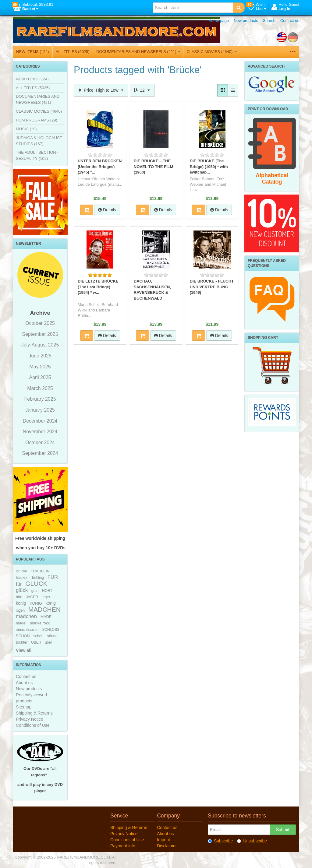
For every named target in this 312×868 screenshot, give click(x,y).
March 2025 (40, 388)
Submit (283, 830)
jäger (46, 597)
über (48, 642)
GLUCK (36, 583)
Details (107, 210)
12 (142, 90)
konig (21, 603)
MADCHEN (44, 609)
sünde (52, 636)
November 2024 (40, 432)
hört (19, 597)
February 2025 (40, 399)
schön (38, 636)
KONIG (36, 603)
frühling (38, 578)
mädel (21, 623)
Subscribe (220, 841)
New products (246, 21)
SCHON (23, 636)
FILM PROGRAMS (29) (37, 120)
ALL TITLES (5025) (73, 52)
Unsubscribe (252, 841)
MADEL (47, 617)
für (19, 584)
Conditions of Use (33, 725)
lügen (20, 610)
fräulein (22, 578)
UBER (36, 642)
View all (24, 650)
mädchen (26, 616)
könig (50, 603)
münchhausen (27, 630)
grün (35, 591)
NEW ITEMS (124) (33, 52)
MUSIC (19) (26, 129)
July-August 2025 (40, 345)
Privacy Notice (29, 719)
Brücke (21, 571)
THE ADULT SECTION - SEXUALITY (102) (37, 155)
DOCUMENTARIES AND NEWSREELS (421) (138, 52)
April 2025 (40, 377)
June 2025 (40, 356)
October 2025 (40, 323)
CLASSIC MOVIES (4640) (212, 52)
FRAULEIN (40, 571)
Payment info (123, 846)
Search (269, 21)
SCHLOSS (51, 630)
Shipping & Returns (34, 713)
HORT (47, 591)
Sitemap (24, 707)
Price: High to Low (101, 90)
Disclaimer (167, 846)
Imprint (163, 840)
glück (22, 590)
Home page (219, 21)
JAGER (32, 597)
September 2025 (40, 334)
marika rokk (40, 623)
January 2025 (40, 410)
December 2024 (40, 421)
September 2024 (40, 453)
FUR (53, 577)
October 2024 (40, 443)
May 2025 (40, 367)
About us (24, 683)
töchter (22, 642)
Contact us (290, 21)
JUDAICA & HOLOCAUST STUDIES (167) (39, 141)
